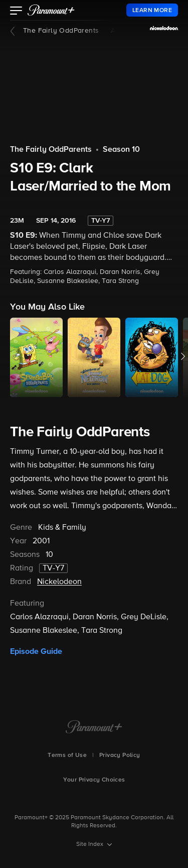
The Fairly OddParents (61, 31)
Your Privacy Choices (94, 780)
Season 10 (121, 150)
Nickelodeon (59, 582)
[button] (16, 12)
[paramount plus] (51, 10)
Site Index (90, 844)
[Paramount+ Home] (94, 728)
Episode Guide (36, 651)
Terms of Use (67, 755)
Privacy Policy (120, 755)
